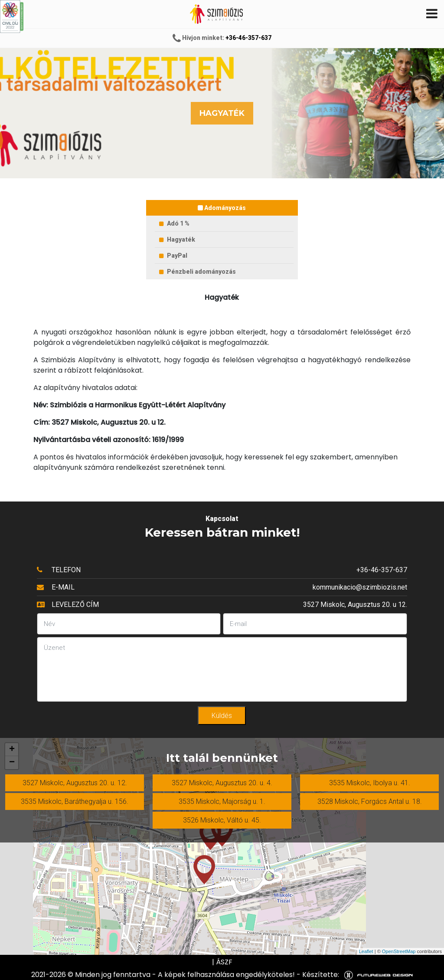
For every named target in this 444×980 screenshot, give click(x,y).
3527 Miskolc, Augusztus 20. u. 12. (75, 783)
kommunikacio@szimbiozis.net (360, 587)
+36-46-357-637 (248, 38)
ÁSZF (224, 962)
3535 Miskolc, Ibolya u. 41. (370, 783)
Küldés (222, 716)
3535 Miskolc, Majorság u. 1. (222, 801)
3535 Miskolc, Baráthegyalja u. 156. (75, 801)
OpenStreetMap (399, 951)
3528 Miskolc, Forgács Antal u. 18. (370, 801)
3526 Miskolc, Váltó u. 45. (222, 820)
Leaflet (366, 951)
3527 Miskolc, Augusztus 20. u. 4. (222, 783)
